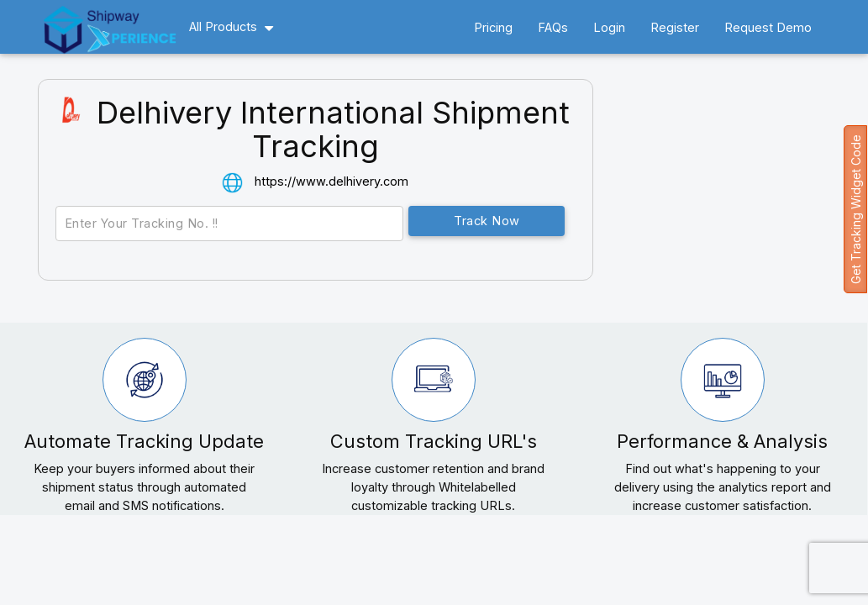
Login (609, 27)
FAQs (553, 27)
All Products (223, 26)
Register (675, 27)
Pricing (493, 27)
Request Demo (768, 27)
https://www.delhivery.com (331, 181)
